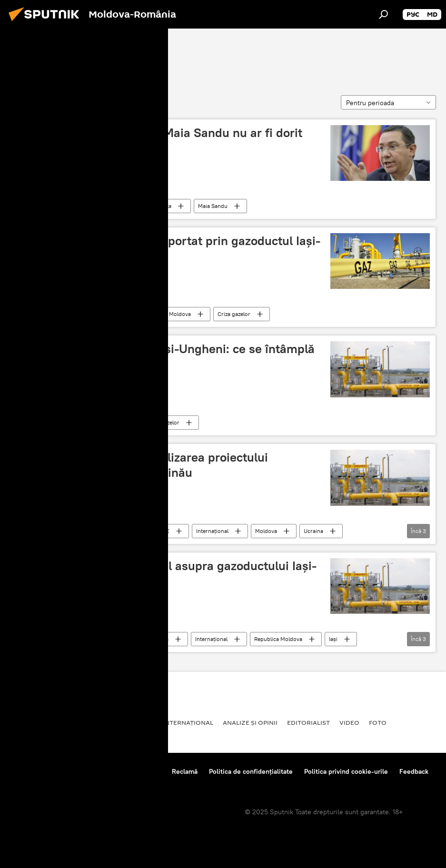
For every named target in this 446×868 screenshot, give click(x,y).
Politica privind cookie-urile (346, 771)
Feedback (414, 771)
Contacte (147, 771)
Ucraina (313, 531)
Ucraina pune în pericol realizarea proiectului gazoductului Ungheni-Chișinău (142, 465)
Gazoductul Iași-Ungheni (73, 56)
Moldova (105, 314)
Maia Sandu (213, 206)
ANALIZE (158, 531)
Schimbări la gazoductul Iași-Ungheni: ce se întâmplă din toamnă (165, 356)
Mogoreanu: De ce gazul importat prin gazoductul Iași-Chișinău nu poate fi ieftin (168, 248)
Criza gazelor (234, 314)
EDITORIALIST (308, 722)
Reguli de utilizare (94, 771)
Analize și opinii (250, 722)
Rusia (144, 722)
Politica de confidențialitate (251, 771)
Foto (378, 722)
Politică (104, 206)
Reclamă (185, 771)
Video (349, 722)
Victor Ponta (155, 206)
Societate (64, 722)
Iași (333, 639)
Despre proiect (33, 771)
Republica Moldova (167, 314)
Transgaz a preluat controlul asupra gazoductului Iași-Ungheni (166, 573)
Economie (107, 422)
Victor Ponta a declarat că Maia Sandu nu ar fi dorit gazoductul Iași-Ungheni (159, 140)
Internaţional (212, 531)
